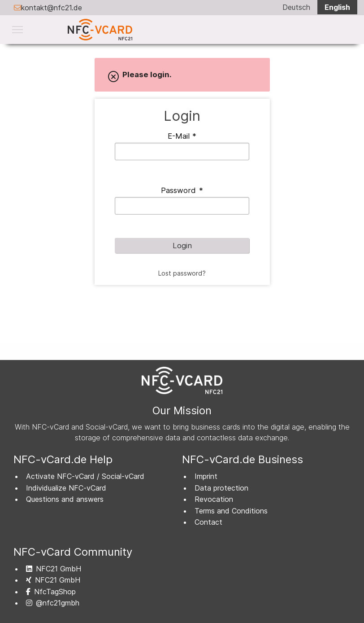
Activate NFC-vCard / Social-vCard (85, 476)
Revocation (214, 499)
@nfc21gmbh (53, 603)
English (337, 7)
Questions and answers (65, 499)
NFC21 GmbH (54, 569)
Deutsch (296, 7)
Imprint (206, 476)
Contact (208, 522)
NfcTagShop (51, 592)
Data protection (221, 488)
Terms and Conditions (231, 511)
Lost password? (182, 273)
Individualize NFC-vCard (66, 488)
